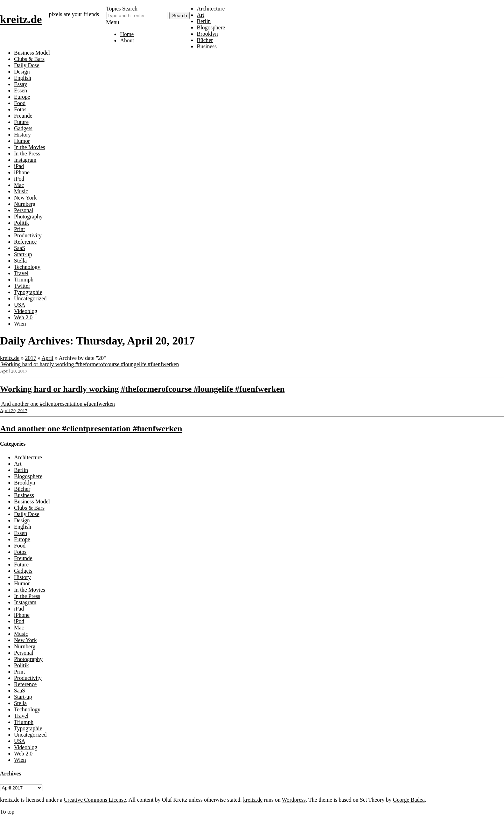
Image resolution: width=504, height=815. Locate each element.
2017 (31, 358)
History (22, 135)
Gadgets (23, 128)
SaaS (20, 248)
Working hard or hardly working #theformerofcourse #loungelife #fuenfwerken (90, 364)
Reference (25, 242)
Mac (19, 185)
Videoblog (26, 311)
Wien (20, 324)
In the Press (27, 154)
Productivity (28, 235)
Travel (21, 273)
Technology (27, 267)
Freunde (23, 116)
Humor (22, 141)
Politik (22, 223)
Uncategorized (30, 298)
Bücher (205, 40)
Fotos (20, 109)
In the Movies (30, 147)
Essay (20, 84)
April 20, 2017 (14, 371)
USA (20, 305)
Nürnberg (25, 204)
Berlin (204, 21)
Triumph (24, 280)
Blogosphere (211, 27)
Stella (20, 261)
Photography (28, 217)
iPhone (22, 172)
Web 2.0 (23, 317)
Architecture (211, 9)
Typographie (28, 292)
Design (22, 72)
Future (21, 122)
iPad (19, 166)
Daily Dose (27, 65)
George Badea (409, 800)
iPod (19, 179)
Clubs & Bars (29, 59)
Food (20, 103)
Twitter (22, 286)
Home (127, 34)
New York (25, 198)
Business (207, 46)
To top (7, 812)
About (127, 40)
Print (19, 229)
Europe (22, 97)
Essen (20, 90)
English (23, 78)
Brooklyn (207, 34)
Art (200, 15)
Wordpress (294, 800)
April (48, 358)
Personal (24, 210)
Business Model (32, 53)
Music (21, 191)
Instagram (25, 160)
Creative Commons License (95, 800)
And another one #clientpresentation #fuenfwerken (58, 404)
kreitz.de (21, 19)
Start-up (23, 254)
